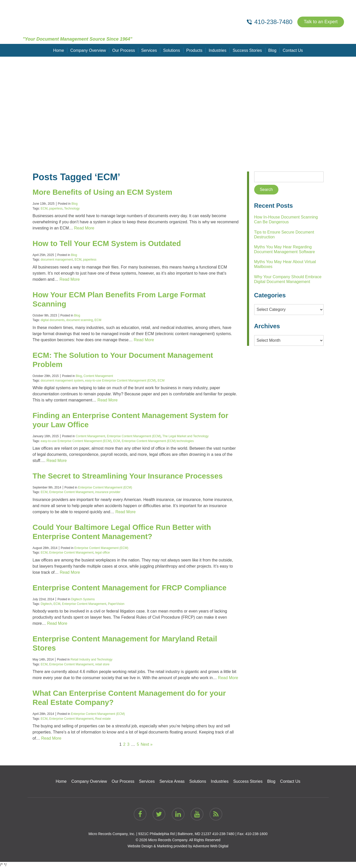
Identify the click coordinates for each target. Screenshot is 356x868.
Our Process (124, 50)
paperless (56, 209)
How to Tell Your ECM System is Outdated (109, 243)
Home (59, 50)
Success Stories (247, 50)
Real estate (103, 719)
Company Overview (89, 50)
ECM (44, 209)
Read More (84, 228)
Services (149, 50)
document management (57, 260)
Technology (72, 209)
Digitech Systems (83, 599)
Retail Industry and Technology (92, 659)
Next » (146, 744)
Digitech (46, 604)
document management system (62, 381)
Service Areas (172, 781)
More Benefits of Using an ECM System (104, 192)
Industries (217, 50)
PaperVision (116, 604)
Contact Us (292, 50)
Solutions (172, 50)
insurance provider (108, 492)
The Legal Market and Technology (186, 436)
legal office (102, 553)
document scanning (80, 320)
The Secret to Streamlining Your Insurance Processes (130, 476)
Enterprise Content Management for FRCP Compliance (132, 588)
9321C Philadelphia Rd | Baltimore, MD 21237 (175, 834)
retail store (102, 664)
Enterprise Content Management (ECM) (134, 436)
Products (194, 50)
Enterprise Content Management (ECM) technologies (158, 441)
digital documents (53, 320)
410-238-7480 (223, 834)
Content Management (98, 376)
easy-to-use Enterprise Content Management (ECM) (121, 381)
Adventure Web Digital (211, 846)
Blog (272, 50)
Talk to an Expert (320, 22)
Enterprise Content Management (71, 492)
